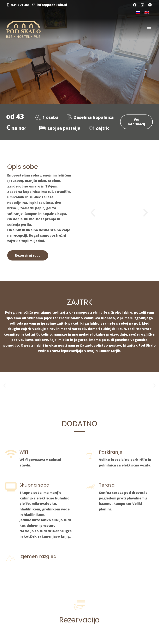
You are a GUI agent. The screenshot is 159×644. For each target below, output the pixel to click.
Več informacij (136, 122)
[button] (93, 213)
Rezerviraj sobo (28, 255)
